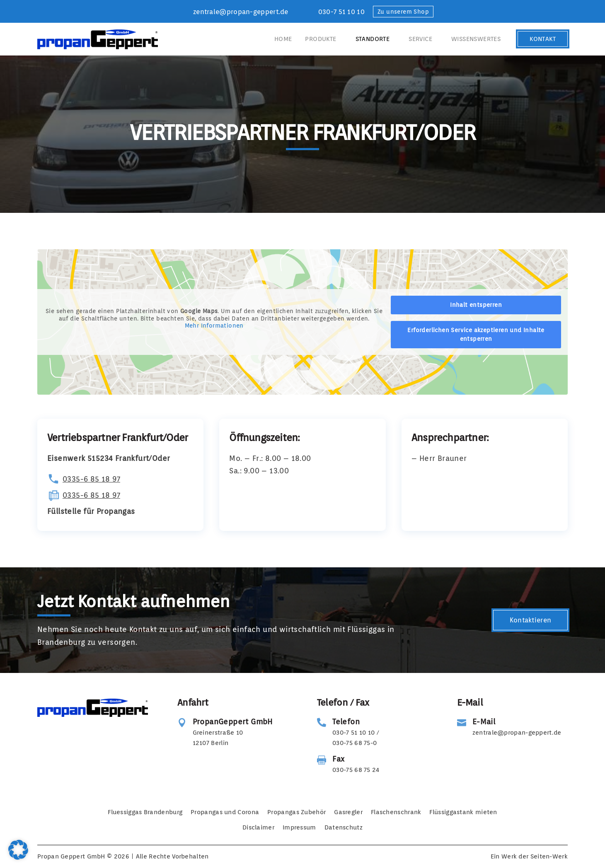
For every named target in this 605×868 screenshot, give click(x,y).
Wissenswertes (476, 39)
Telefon (346, 722)
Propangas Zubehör (296, 812)
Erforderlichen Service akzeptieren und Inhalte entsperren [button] (476, 334)
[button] (18, 850)
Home (283, 39)
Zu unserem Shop (403, 12)
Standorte (373, 39)
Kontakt (543, 39)
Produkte (321, 39)
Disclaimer (258, 827)
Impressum (299, 827)
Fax (338, 759)
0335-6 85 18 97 (91, 479)
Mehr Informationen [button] (214, 325)
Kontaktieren (531, 620)
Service (420, 39)
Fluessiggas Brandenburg (145, 812)
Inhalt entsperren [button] (476, 305)
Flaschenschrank (396, 812)
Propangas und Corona (225, 812)
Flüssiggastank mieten (463, 812)
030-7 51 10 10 (341, 12)
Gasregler (348, 812)
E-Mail (484, 722)
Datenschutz (344, 827)
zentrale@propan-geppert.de (241, 12)
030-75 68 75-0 (355, 743)
